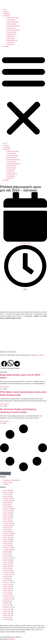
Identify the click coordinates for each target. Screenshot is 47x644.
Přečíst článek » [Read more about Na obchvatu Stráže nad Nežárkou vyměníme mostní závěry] (5, 421)
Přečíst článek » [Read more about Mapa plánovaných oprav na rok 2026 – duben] (5, 387)
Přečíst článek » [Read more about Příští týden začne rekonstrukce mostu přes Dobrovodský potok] (5, 404)
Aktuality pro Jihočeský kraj (12, 480)
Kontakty (6, 46)
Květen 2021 (7, 611)
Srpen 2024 (7, 531)
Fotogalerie (7, 14)
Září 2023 (6, 554)
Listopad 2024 (8, 525)
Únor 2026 (7, 495)
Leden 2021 (7, 619)
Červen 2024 (7, 535)
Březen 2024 (7, 542)
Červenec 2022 (8, 583)
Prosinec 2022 (8, 572)
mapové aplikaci (39, 355)
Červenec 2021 (8, 607)
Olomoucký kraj (12, 32)
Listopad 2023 (8, 550)
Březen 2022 (7, 591)
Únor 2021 (7, 617)
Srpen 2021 (7, 605)
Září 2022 (6, 578)
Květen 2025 (7, 513)
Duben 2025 (7, 515)
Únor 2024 (7, 544)
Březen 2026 (7, 492)
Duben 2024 (7, 540)
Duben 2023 (7, 564)
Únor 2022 (7, 593)
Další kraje (7, 16)
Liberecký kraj (11, 28)
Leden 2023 (7, 570)
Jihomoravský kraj (12, 22)
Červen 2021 (7, 609)
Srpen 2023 (7, 556)
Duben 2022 (7, 589)
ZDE (15, 352)
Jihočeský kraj (11, 20)
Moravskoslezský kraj (13, 30)
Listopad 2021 (8, 599)
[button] (23, 95)
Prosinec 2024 (8, 523)
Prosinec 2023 (8, 548)
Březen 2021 (7, 615)
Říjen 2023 (7, 552)
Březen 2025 (7, 517)
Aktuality (6, 12)
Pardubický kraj (11, 34)
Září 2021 (6, 603)
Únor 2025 (7, 519)
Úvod (5, 10)
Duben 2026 (7, 490)
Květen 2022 (7, 587)
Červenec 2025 (8, 509)
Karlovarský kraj (12, 24)
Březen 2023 (7, 566)
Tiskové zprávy (8, 482)
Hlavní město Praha (13, 18)
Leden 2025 (7, 521)
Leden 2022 (7, 595)
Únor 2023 (7, 568)
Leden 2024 (7, 546)
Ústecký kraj (11, 38)
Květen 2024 (7, 538)
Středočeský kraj (12, 40)
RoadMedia (11, 639)
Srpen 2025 (7, 507)
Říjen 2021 (7, 601)
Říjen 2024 (7, 527)
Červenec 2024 (8, 533)
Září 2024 (6, 529)
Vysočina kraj (11, 42)
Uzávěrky (6, 484)
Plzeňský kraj (11, 36)
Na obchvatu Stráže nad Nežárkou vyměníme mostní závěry (18, 411)
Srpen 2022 (7, 581)
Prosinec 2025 (8, 499)
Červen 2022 (7, 585)
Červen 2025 (7, 511)
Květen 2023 (7, 562)
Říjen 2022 (7, 576)
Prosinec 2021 (8, 597)
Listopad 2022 (8, 574)
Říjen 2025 (7, 503)
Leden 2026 (7, 497)
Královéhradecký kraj (13, 26)
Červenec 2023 (8, 558)
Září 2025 (6, 505)
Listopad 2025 (8, 501)
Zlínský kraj (10, 44)
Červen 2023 (7, 560)
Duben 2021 (7, 613)
